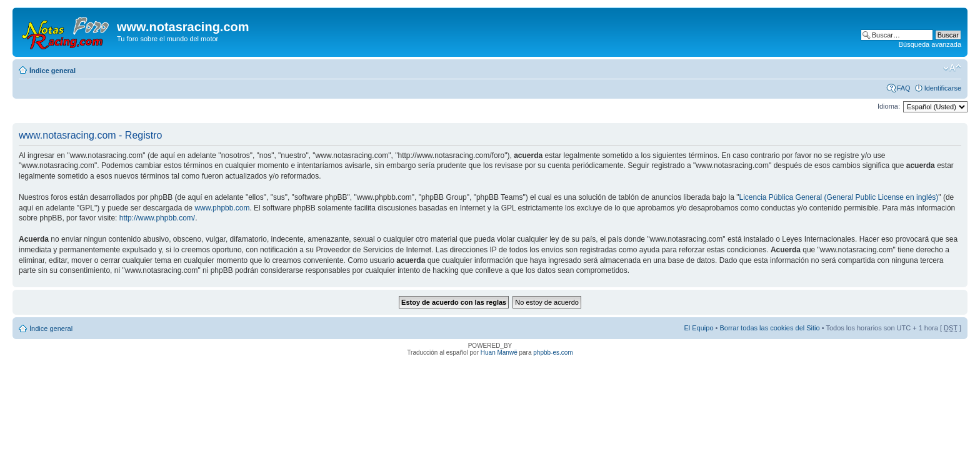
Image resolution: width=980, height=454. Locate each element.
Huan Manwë (499, 353)
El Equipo (698, 328)
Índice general (52, 71)
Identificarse (943, 88)
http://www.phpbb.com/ (157, 218)
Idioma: (889, 106)
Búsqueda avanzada (930, 44)
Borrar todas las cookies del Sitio (769, 328)
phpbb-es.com (553, 353)
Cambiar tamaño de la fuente (952, 68)
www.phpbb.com (222, 208)
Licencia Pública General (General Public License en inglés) (839, 197)
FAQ (904, 88)
